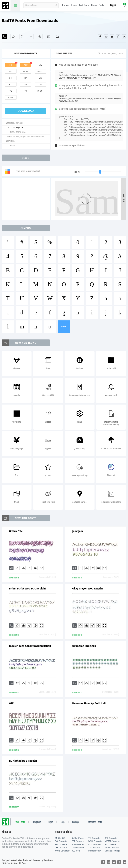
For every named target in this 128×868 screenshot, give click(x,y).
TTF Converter (94, 838)
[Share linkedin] (124, 37)
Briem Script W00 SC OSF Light (28, 589)
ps (26, 84)
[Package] (40, 37)
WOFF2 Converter (113, 841)
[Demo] (22, 37)
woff (25, 71)
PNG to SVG (60, 838)
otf (11, 78)
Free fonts (6, 6)
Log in (113, 5)
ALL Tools (76, 851)
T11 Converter (94, 848)
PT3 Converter (95, 844)
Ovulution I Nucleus (84, 646)
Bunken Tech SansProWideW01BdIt (30, 646)
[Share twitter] (112, 37)
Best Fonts (84, 6)
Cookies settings (112, 851)
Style (51, 822)
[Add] (4, 37)
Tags (62, 822)
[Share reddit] (106, 37)
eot (11, 71)
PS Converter (111, 844)
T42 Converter (78, 848)
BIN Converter (78, 844)
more (64, 327)
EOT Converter (78, 841)
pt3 (11, 84)
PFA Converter (61, 844)
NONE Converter (62, 851)
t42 (11, 91)
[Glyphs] (31, 37)
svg (40, 65)
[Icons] (49, 37)
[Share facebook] (100, 37)
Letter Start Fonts (94, 822)
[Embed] (35, 568)
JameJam (78, 531)
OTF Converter (111, 838)
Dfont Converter (112, 848)
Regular (19, 128)
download (26, 111)
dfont (40, 91)
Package (76, 822)
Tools (101, 6)
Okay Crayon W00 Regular (88, 589)
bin (40, 78)
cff (40, 84)
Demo (94, 6)
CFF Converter (61, 848)
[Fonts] (57, 37)
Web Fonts (20, 822)
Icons (74, 6)
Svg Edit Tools (78, 838)
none (11, 97)
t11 (25, 91)
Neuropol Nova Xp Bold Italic (90, 703)
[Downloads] (23, 568)
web (26, 65)
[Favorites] (13, 37)
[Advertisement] (27, 199)
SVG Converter (61, 841)
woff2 (40, 71)
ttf (11, 65)
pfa (26, 78)
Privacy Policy (94, 851)
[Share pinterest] (118, 37)
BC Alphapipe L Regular (23, 761)
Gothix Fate (16, 531)
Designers (37, 822)
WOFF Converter (95, 841)
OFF (11, 703)
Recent (66, 6)
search (56, 5)
